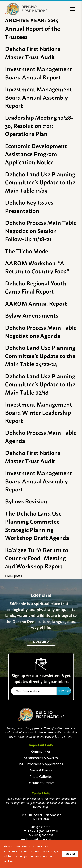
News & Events (41, 770)
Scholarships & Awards (41, 758)
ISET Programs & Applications (41, 764)
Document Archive (41, 783)
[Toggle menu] (72, 9)
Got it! (70, 854)
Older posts (13, 576)
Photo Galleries (41, 777)
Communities (41, 752)
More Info (41, 642)
